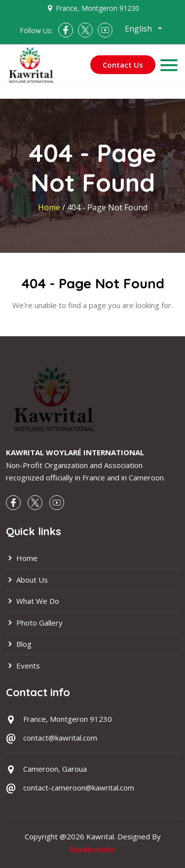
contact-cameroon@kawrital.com (79, 788)
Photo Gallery (34, 623)
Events (23, 666)
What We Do (33, 601)
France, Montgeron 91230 (97, 8)
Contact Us (123, 65)
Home (50, 207)
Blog (19, 644)
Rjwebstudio (93, 849)
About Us (27, 580)
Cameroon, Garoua (55, 769)
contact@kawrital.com (60, 738)
